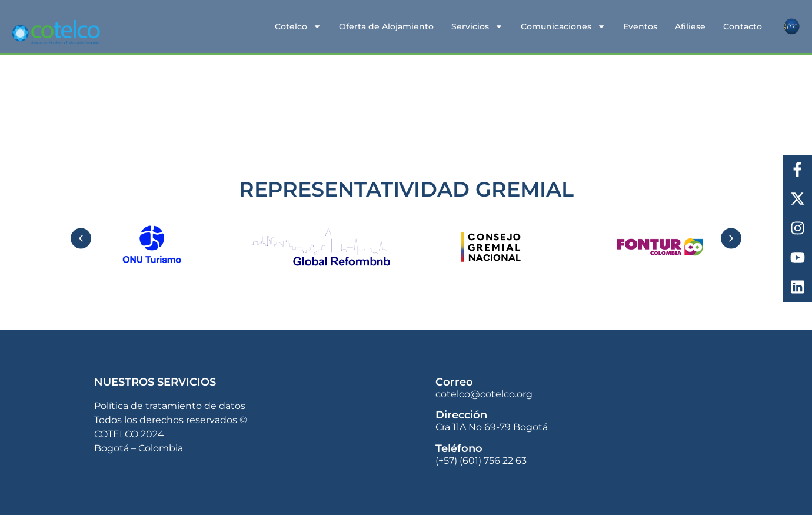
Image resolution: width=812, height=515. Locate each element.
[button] (81, 238)
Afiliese (690, 26)
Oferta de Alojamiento (386, 26)
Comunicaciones (563, 26)
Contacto (743, 26)
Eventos (640, 26)
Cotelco (298, 26)
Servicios (477, 26)
